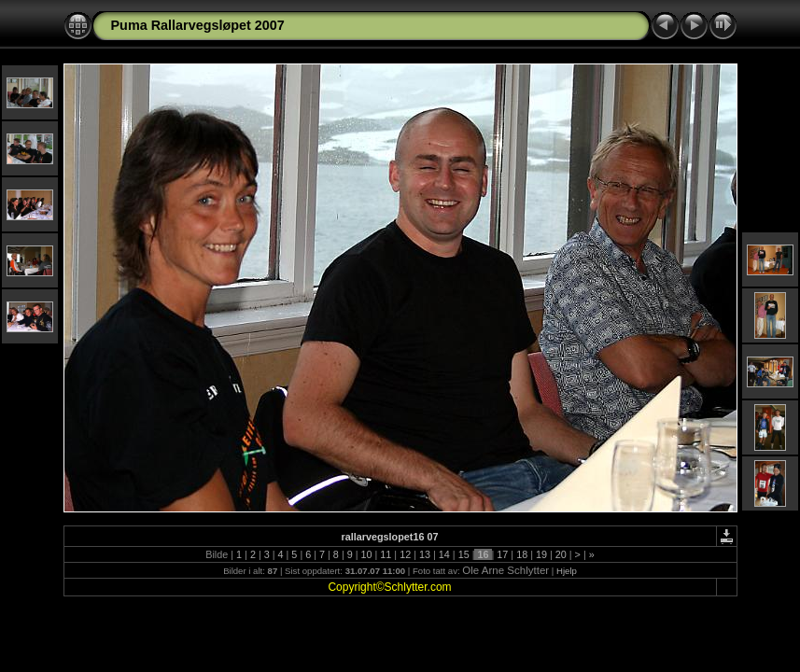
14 (444, 554)
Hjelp (567, 571)
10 (367, 554)
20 (561, 554)
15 (464, 554)
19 (541, 554)
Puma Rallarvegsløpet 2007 (198, 25)
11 (386, 554)
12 (405, 554)
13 (425, 554)
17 (502, 554)
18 (522, 554)
